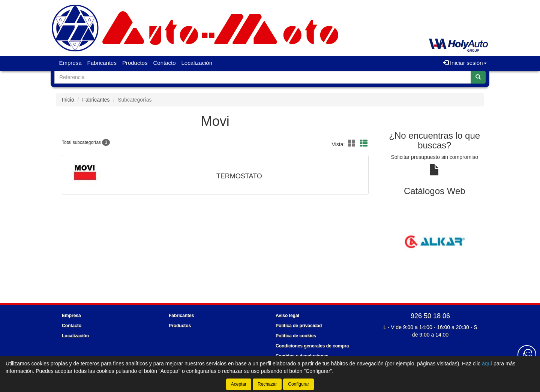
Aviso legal (287, 316)
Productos (135, 63)
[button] (353, 144)
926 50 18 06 (430, 316)
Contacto (164, 63)
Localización (197, 63)
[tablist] (435, 241)
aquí (487, 364)
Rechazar (267, 384)
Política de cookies (296, 336)
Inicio (68, 100)
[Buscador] (263, 77)
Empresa (70, 63)
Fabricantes (102, 63)
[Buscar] (478, 77)
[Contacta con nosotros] (527, 355)
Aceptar (239, 384)
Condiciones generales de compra (312, 346)
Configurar (298, 384)
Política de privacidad (299, 326)
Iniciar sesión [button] (465, 63)
